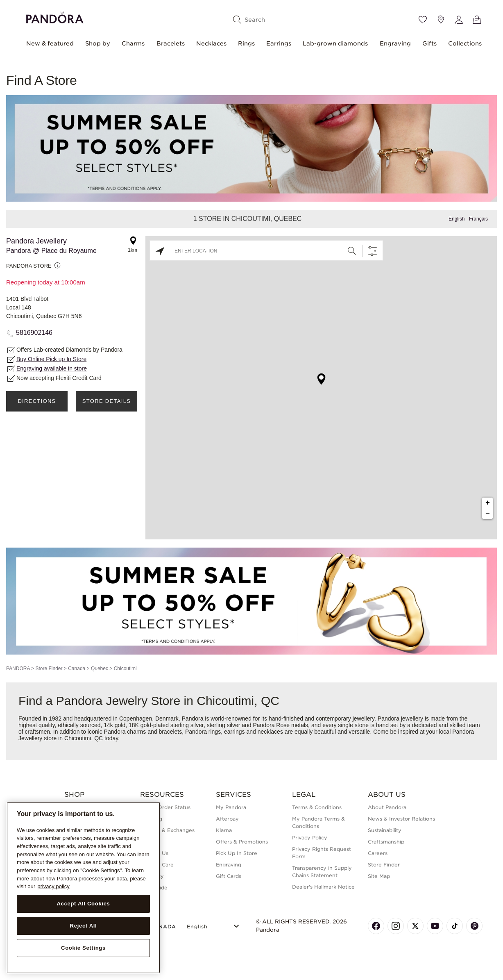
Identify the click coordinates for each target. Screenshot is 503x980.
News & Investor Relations (401, 819)
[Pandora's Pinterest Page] (474, 926)
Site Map (379, 876)
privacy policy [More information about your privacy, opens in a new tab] (53, 886)
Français (478, 219)
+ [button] (488, 503)
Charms (133, 43)
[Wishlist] (423, 20)
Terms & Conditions (317, 807)
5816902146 (34, 333)
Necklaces (211, 43)
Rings (246, 43)
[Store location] (441, 20)
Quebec (100, 668)
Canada (77, 668)
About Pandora (387, 807)
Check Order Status (165, 807)
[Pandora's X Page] (415, 926)
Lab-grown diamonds (335, 43)
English (457, 219)
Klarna (224, 830)
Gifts (429, 43)
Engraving (395, 43)
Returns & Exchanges (167, 830)
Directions (37, 401)
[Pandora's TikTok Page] (455, 926)
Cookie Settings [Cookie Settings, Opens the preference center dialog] (83, 948)
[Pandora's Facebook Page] (376, 926)
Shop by (98, 43)
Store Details (106, 401)
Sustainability (385, 830)
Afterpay (227, 819)
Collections (465, 43)
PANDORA (18, 668)
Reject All (84, 926)
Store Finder (49, 668)
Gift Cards (229, 876)
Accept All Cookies (83, 904)
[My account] (459, 20)
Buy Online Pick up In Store (51, 359)
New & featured (50, 43)
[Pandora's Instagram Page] (396, 926)
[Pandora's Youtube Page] (435, 926)
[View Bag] (477, 20)
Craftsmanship (386, 842)
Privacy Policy (310, 838)
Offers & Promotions (242, 842)
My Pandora (231, 807)
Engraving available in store (52, 368)
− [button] (488, 514)
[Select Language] (214, 925)
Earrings (279, 43)
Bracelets (171, 43)
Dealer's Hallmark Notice (323, 887)
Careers (378, 853)
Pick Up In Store (237, 853)
